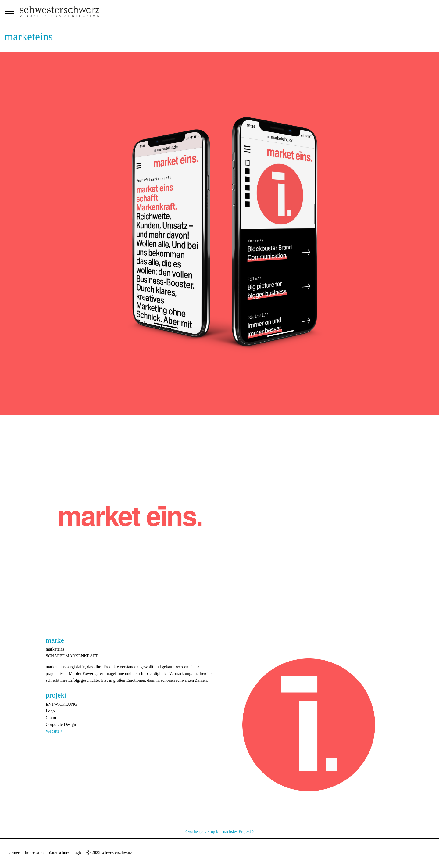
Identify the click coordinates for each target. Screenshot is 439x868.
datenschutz (59, 853)
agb (78, 853)
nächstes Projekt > (239, 832)
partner (13, 853)
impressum (34, 853)
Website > (54, 731)
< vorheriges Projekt (202, 832)
